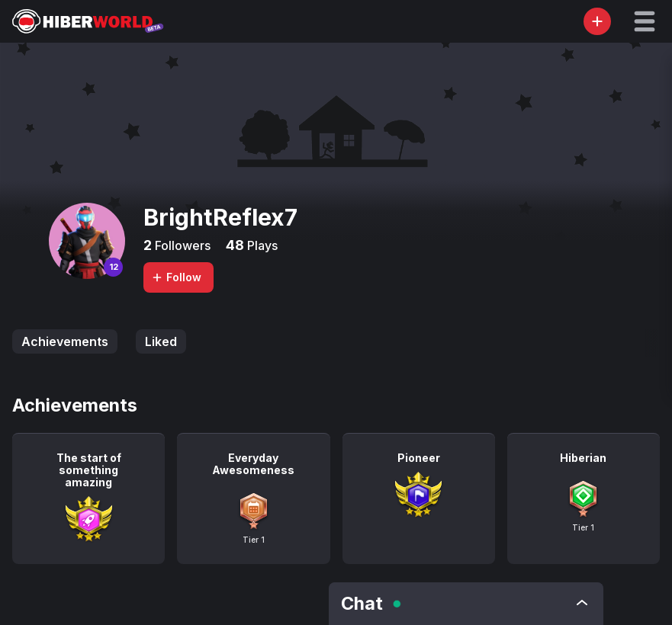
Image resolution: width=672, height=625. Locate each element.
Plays (261, 245)
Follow (176, 277)
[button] (645, 21)
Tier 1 (254, 540)
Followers (181, 245)
